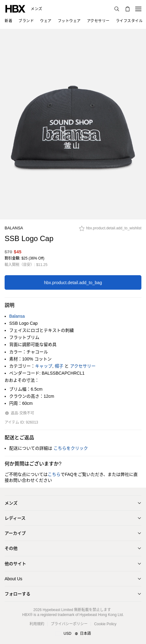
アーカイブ (15, 533)
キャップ (44, 366)
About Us (14, 579)
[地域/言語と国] (73, 634)
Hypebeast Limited (58, 610)
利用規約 (37, 624)
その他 (11, 548)
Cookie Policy (105, 624)
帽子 (59, 366)
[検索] (117, 9)
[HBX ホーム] (15, 8)
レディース (15, 518)
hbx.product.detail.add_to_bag (73, 283)
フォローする (18, 594)
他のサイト (15, 564)
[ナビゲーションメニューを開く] (138, 9)
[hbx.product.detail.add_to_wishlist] (110, 230)
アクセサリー (83, 366)
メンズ (37, 9)
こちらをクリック (71, 448)
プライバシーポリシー (69, 624)
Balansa (14, 228)
